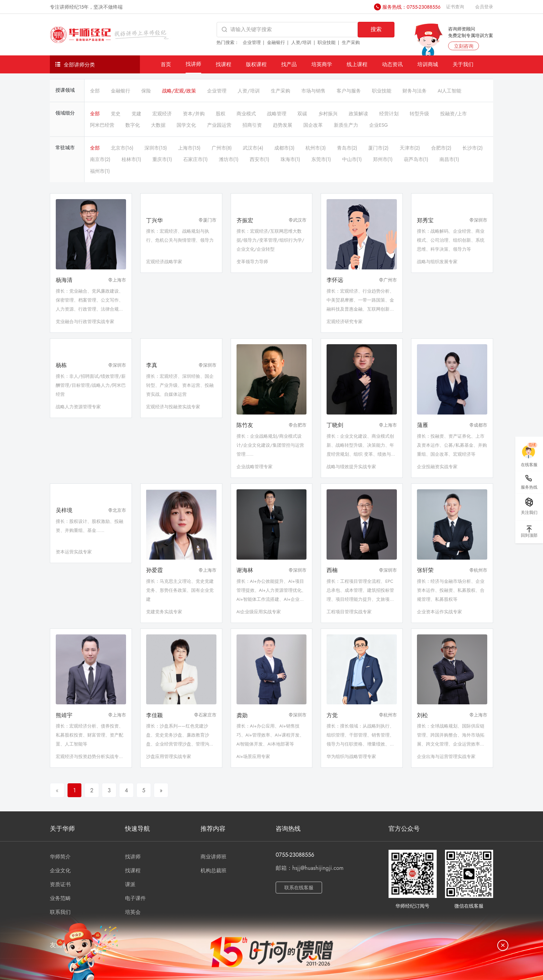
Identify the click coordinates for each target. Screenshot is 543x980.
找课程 (224, 64)
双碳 (302, 114)
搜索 (376, 29)
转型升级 (419, 114)
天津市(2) (410, 148)
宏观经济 (162, 114)
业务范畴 (60, 898)
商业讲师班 (213, 857)
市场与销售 (313, 91)
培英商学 (322, 64)
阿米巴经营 (102, 125)
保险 (146, 91)
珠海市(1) (290, 159)
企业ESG (379, 125)
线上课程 (357, 64)
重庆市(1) (162, 159)
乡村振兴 (328, 114)
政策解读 (358, 114)
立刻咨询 (464, 46)
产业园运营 (219, 125)
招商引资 (252, 125)
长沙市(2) (473, 148)
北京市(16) (122, 148)
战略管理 (277, 114)
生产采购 (351, 42)
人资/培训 (301, 42)
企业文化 (60, 871)
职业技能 (327, 42)
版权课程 (256, 64)
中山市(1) (352, 159)
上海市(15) (189, 148)
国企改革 (313, 125)
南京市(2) (100, 159)
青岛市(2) (347, 148)
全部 (95, 91)
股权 (221, 114)
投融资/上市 (453, 114)
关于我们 (463, 64)
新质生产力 (346, 125)
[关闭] (503, 945)
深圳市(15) (156, 148)
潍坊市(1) (229, 159)
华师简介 (60, 857)
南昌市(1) (449, 159)
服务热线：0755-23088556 (411, 7)
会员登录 (484, 7)
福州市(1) (100, 171)
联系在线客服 (299, 888)
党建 (136, 114)
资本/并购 (194, 114)
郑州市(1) (383, 159)
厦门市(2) (378, 148)
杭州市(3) (315, 148)
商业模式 (246, 114)
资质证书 (60, 884)
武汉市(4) (253, 148)
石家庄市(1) (195, 159)
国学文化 (186, 125)
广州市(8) (222, 148)
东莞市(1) (321, 159)
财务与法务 (415, 91)
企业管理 (252, 42)
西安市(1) (260, 159)
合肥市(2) (441, 148)
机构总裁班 (213, 871)
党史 (116, 114)
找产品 (289, 64)
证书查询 (455, 7)
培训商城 (428, 64)
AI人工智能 (450, 91)
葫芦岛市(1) (416, 159)
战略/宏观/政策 (179, 91)
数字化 (133, 125)
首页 (166, 64)
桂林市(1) (131, 159)
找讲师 (193, 64)
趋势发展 (283, 125)
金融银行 (276, 42)
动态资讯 (392, 64)
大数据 (158, 125)
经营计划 (389, 114)
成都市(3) (284, 148)
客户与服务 (349, 91)
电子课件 (135, 898)
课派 (130, 884)
